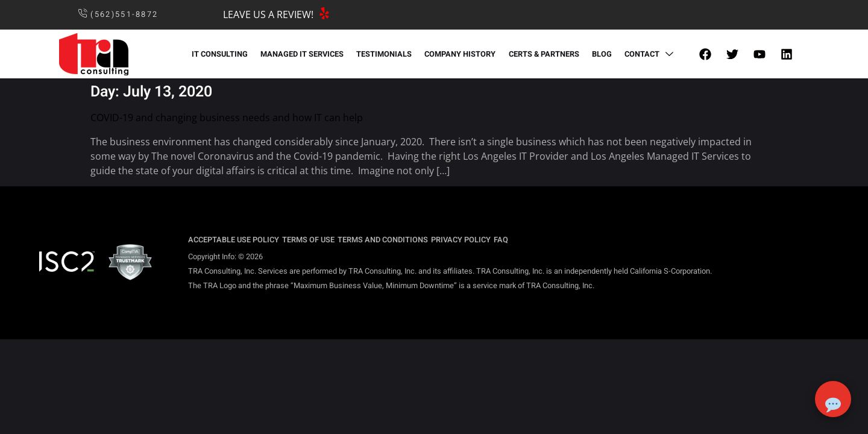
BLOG (600, 54)
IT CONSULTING (222, 54)
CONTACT (648, 54)
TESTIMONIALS (385, 54)
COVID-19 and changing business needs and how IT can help (227, 118)
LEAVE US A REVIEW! (268, 14)
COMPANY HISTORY (460, 54)
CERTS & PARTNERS (543, 54)
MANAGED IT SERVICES (303, 54)
